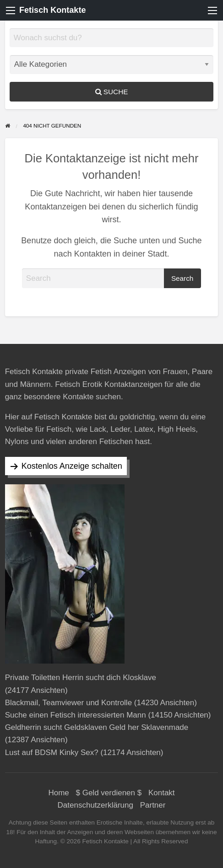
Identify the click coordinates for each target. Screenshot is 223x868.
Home (58, 793)
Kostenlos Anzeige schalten (72, 466)
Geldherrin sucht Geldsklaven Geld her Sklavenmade (97, 727)
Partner (153, 805)
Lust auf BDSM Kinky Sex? (52, 753)
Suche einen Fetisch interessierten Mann (76, 715)
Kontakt (162, 793)
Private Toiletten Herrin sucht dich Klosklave (81, 678)
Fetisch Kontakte (52, 10)
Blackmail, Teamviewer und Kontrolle (68, 703)
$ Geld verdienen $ (109, 793)
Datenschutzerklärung (95, 805)
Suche (112, 92)
